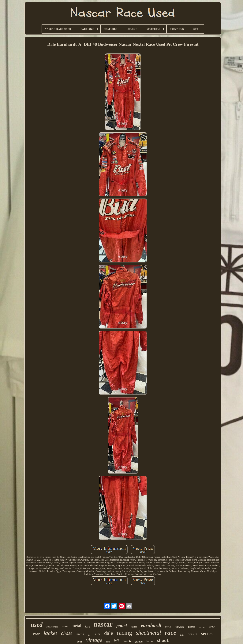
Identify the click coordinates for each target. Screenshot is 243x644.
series (207, 633)
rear (36, 634)
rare (108, 642)
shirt (90, 635)
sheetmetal (149, 633)
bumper (202, 627)
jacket (50, 633)
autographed (52, 627)
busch (127, 641)
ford (88, 626)
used (37, 625)
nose (65, 626)
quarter (191, 627)
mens (80, 634)
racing (125, 633)
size (98, 634)
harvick (179, 627)
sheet (163, 641)
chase (67, 633)
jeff (116, 641)
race (170, 633)
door (79, 642)
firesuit (192, 634)
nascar (103, 624)
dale (109, 633)
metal (76, 626)
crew (212, 626)
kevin (168, 627)
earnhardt (151, 625)
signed (134, 627)
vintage (94, 640)
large (150, 641)
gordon (139, 642)
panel (122, 626)
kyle (182, 635)
